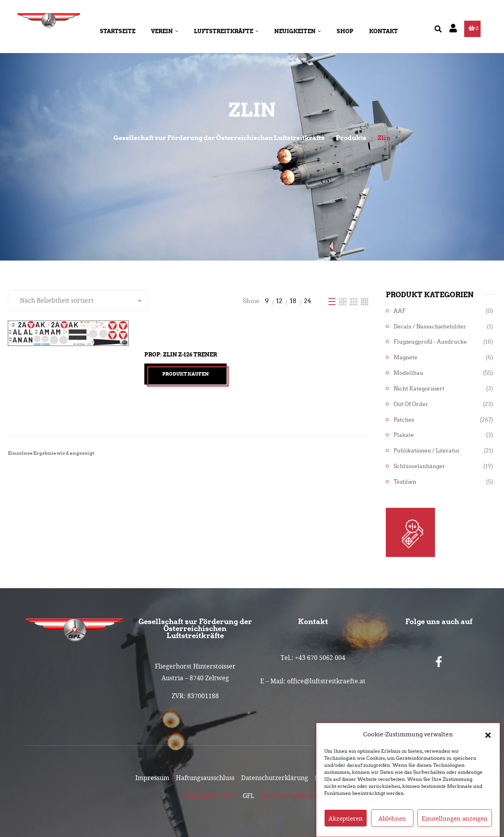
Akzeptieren (346, 825)
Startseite (118, 31)
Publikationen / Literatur (427, 451)
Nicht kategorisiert (419, 389)
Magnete (406, 357)
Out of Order (411, 404)
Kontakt (383, 31)
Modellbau (408, 373)
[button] (488, 741)
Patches (404, 420)
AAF (400, 311)
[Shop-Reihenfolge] (78, 300)
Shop (345, 31)
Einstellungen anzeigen (455, 825)
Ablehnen (392, 825)
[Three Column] (354, 301)
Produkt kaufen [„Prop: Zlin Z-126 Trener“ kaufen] (185, 374)
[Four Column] (365, 301)
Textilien (405, 482)
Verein (165, 31)
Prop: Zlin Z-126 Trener (181, 355)
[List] (333, 301)
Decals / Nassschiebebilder (430, 327)
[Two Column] (343, 301)
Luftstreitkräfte (226, 31)
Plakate (404, 435)
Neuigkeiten (298, 31)
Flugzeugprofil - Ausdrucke (430, 342)
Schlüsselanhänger (419, 466)
